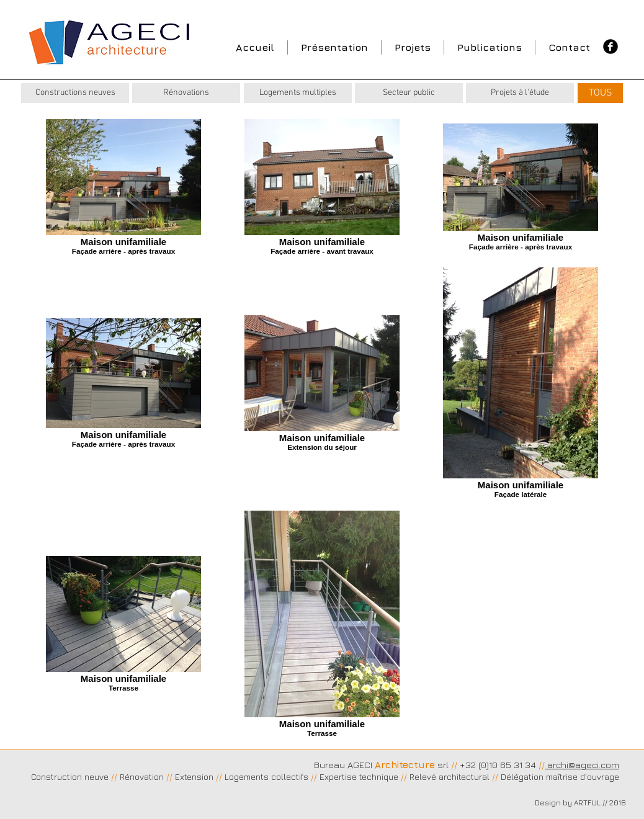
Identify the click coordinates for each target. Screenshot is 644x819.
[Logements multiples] (298, 93)
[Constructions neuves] (75, 93)
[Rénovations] (186, 93)
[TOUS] (600, 93)
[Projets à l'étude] (520, 93)
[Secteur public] (409, 93)
